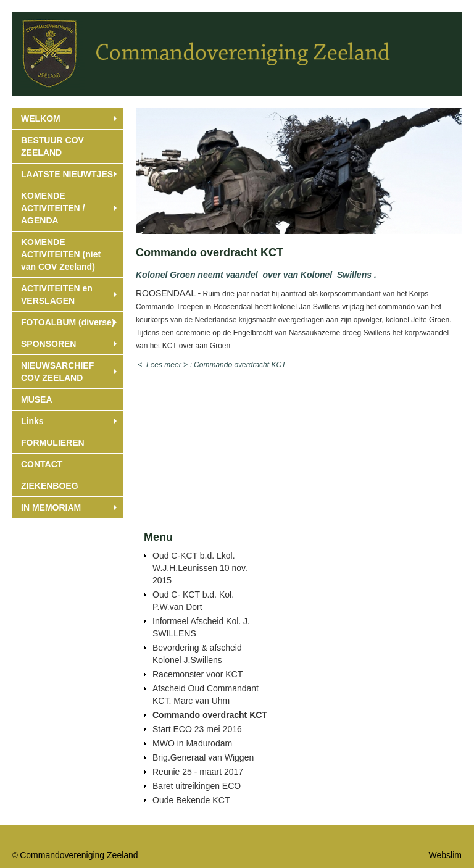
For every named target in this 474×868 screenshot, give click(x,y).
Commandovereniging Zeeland (79, 855)
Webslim (445, 855)
